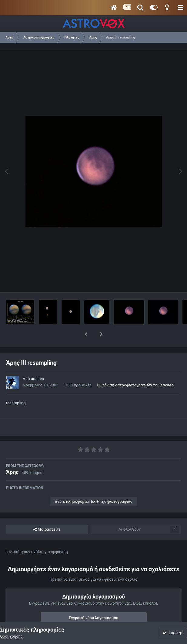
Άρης (12, 456)
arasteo (38, 363)
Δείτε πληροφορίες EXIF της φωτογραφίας (93, 486)
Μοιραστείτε (47, 514)
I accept (173, 633)
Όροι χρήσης (11, 636)
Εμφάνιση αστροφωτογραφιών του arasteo (135, 369)
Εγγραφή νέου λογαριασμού (93, 602)
